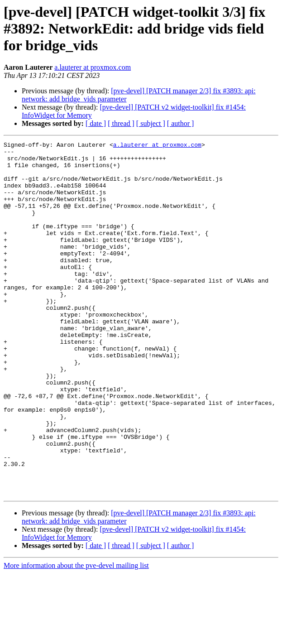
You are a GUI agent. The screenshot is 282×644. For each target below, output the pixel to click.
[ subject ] (151, 123)
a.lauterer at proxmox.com (93, 67)
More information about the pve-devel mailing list (76, 636)
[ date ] (96, 123)
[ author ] (181, 123)
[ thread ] (121, 123)
